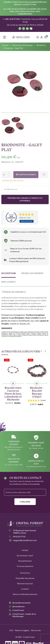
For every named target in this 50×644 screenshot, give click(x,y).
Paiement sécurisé (25, 584)
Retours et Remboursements (25, 594)
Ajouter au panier (26, 175)
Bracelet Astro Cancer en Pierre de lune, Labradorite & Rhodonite (13, 393)
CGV (11, 630)
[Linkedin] (27, 29)
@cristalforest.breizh (21, 603)
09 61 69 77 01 (19, 537)
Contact (25, 550)
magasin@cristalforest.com (25, 540)
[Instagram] (24, 29)
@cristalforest (18, 607)
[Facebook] (20, 29)
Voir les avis (27, 221)
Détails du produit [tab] (32, 273)
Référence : (6, 162)
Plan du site (36, 630)
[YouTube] (31, 29)
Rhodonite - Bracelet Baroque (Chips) (37, 392)
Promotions (25, 573)
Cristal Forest (18, 610)
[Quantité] (7, 175)
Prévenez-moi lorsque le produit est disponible (25, 199)
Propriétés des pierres (25, 578)
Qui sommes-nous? (25, 556)
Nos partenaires (25, 561)
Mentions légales (22, 630)
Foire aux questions (25, 566)
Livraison (25, 589)
